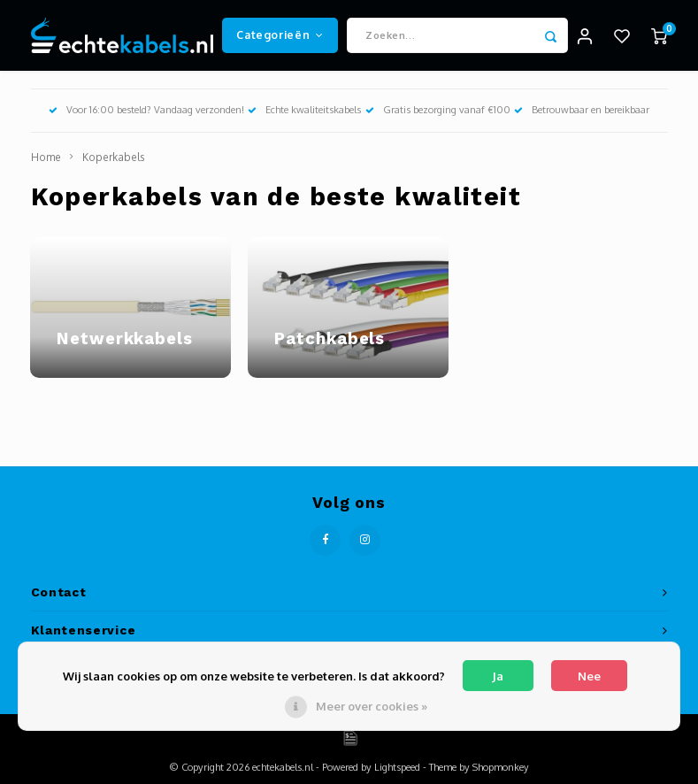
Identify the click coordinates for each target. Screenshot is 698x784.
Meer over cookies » (372, 706)
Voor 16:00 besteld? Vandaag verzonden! (146, 110)
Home (46, 157)
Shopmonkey (501, 767)
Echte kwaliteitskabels (304, 110)
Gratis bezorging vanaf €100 (438, 110)
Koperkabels (113, 157)
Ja (498, 676)
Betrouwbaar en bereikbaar (582, 110)
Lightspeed (397, 767)
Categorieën (280, 35)
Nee (589, 676)
